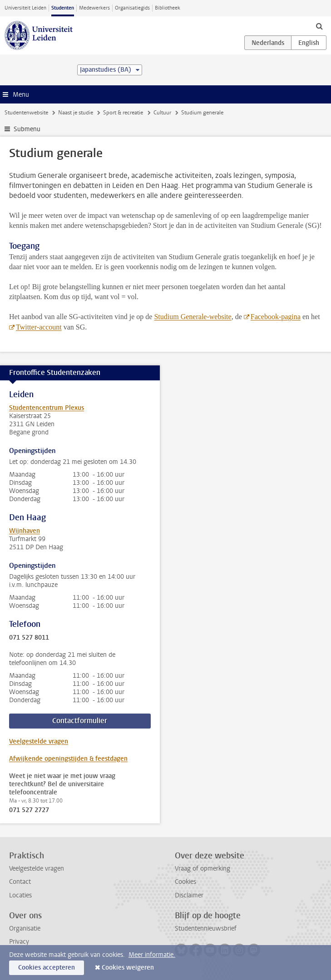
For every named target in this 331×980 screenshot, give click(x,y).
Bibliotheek (168, 8)
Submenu (27, 129)
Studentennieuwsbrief (206, 928)
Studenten (63, 8)
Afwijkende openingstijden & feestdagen (68, 759)
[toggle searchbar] (319, 26)
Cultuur (162, 113)
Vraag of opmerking (203, 869)
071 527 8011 (29, 638)
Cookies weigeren (128, 968)
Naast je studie (76, 113)
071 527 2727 (29, 810)
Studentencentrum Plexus (47, 408)
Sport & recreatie (123, 113)
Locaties (20, 895)
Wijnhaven (25, 531)
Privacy (19, 942)
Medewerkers (94, 8)
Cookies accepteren (47, 968)
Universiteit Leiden (25, 8)
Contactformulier (80, 721)
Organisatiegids (132, 8)
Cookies (185, 882)
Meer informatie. (152, 955)
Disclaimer (189, 895)
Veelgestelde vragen (39, 741)
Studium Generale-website (193, 317)
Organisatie (25, 928)
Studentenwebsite (26, 113)
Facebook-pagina (276, 317)
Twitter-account (39, 327)
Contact (20, 882)
